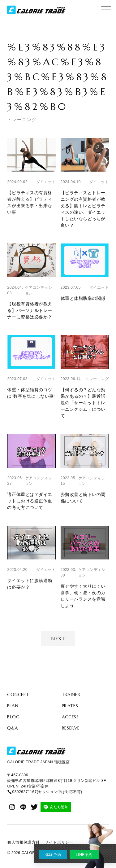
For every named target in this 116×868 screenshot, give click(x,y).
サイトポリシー (59, 842)
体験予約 (53, 855)
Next (58, 639)
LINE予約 (84, 855)
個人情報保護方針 (24, 842)
